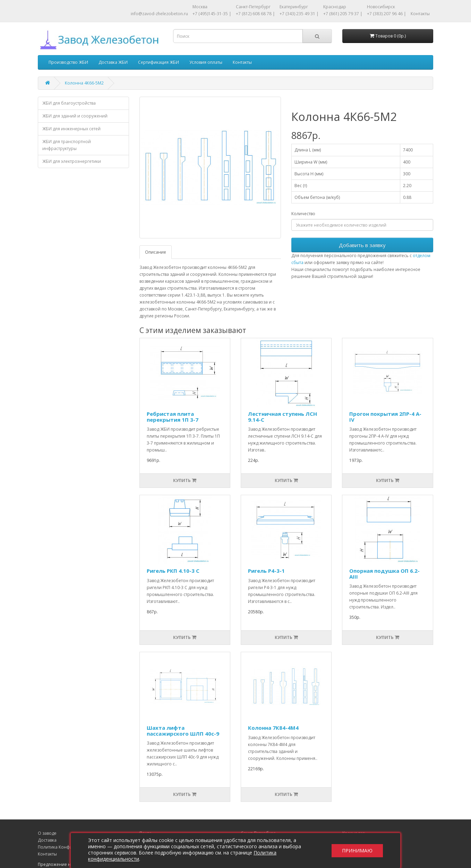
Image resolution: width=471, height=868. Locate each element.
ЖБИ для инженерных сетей (71, 129)
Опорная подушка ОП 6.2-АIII (384, 574)
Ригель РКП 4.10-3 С (173, 571)
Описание (156, 252)
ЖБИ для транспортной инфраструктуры (67, 145)
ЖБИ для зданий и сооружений (75, 116)
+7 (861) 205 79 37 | (343, 14)
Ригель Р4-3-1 (266, 571)
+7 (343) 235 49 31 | (299, 14)
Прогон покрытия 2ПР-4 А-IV (385, 417)
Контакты (420, 14)
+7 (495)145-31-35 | (212, 14)
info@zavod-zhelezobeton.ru (159, 14)
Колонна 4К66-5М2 (84, 83)
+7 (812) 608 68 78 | (255, 14)
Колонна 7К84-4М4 (273, 728)
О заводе (47, 833)
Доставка (47, 840)
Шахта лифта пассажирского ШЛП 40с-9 (183, 731)
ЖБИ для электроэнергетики (72, 161)
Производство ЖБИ (68, 62)
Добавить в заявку (362, 245)
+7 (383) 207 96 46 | (387, 14)
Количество (303, 214)
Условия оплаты (206, 62)
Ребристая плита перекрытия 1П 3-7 (173, 417)
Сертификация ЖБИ (159, 62)
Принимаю (357, 851)
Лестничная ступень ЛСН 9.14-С (282, 417)
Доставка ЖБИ (113, 62)
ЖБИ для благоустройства (69, 103)
